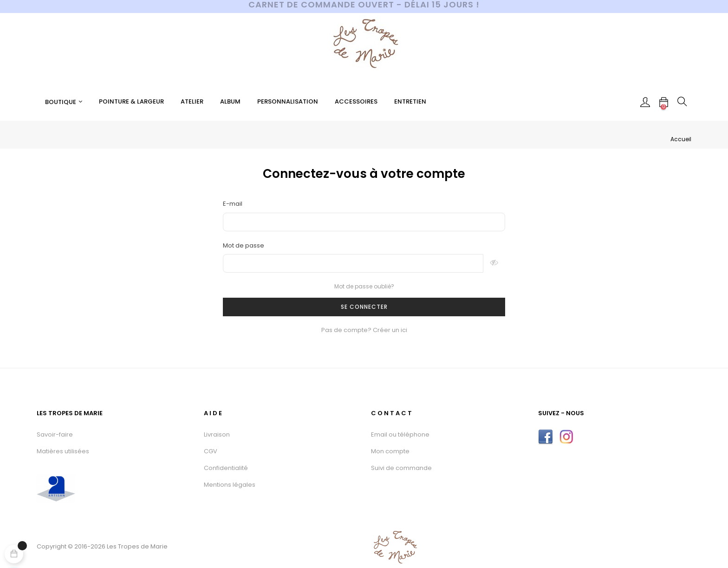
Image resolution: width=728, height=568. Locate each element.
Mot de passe (244, 245)
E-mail (233, 204)
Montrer (494, 263)
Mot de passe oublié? (364, 286)
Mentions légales (230, 485)
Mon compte (390, 451)
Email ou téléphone (400, 434)
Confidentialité (226, 468)
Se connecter (364, 307)
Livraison (217, 434)
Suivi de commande (401, 468)
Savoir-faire (55, 434)
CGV (211, 451)
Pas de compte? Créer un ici (364, 330)
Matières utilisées (63, 451)
